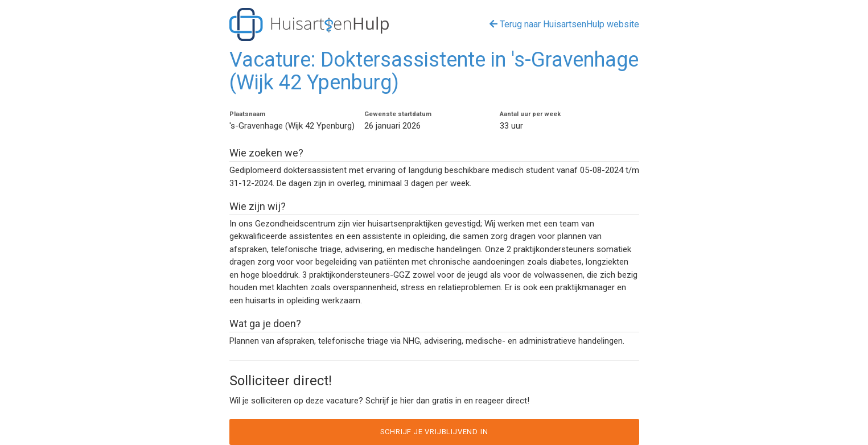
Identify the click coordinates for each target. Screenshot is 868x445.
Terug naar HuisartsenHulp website (564, 24)
